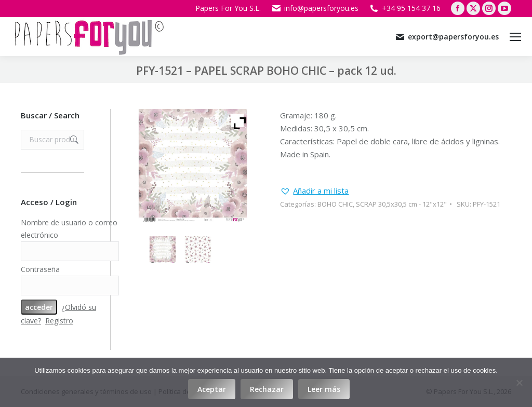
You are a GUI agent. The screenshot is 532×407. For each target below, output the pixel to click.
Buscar (73, 140)
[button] (314, 191)
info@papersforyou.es (315, 8)
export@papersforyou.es (447, 37)
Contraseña (40, 269)
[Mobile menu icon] (515, 37)
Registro (59, 321)
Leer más (324, 389)
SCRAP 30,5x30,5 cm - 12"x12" (401, 204)
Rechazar (267, 389)
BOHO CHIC (335, 204)
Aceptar (212, 389)
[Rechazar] (519, 383)
